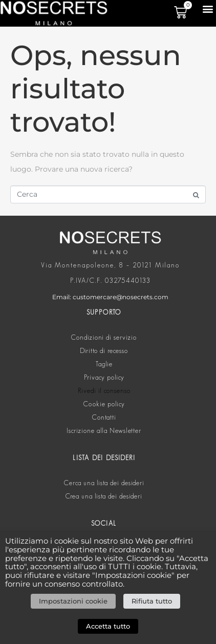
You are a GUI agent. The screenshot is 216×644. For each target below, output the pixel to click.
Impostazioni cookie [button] (73, 601)
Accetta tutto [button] (108, 626)
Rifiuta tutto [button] (152, 601)
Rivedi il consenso (104, 391)
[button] (208, 8)
